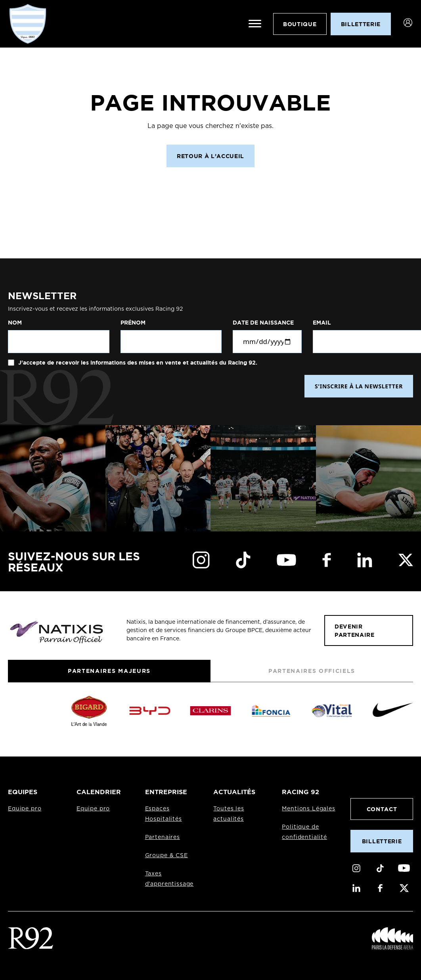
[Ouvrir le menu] (255, 24)
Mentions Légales (308, 809)
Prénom (133, 323)
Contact (382, 809)
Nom (15, 323)
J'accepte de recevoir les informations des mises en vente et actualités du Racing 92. (137, 363)
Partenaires (163, 837)
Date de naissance (263, 323)
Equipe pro (25, 809)
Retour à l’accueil (210, 156)
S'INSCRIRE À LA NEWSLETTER (359, 386)
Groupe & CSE (166, 856)
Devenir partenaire (355, 630)
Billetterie (382, 841)
